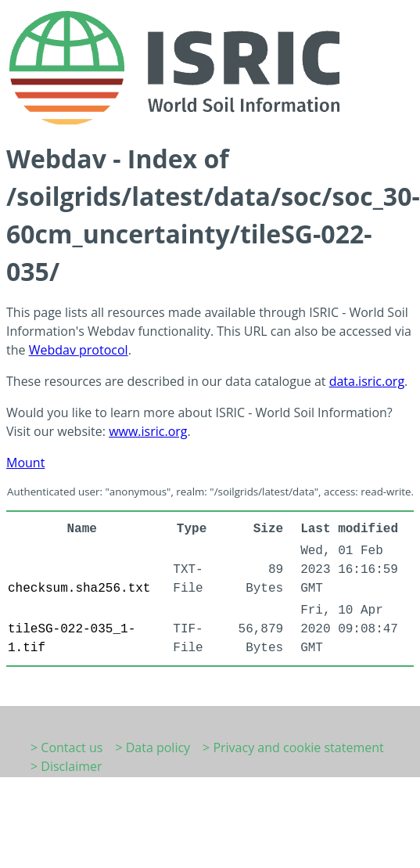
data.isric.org (367, 381)
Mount (25, 463)
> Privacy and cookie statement (293, 747)
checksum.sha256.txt (79, 589)
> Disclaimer (66, 766)
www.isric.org (148, 431)
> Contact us (66, 747)
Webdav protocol (79, 350)
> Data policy (153, 747)
